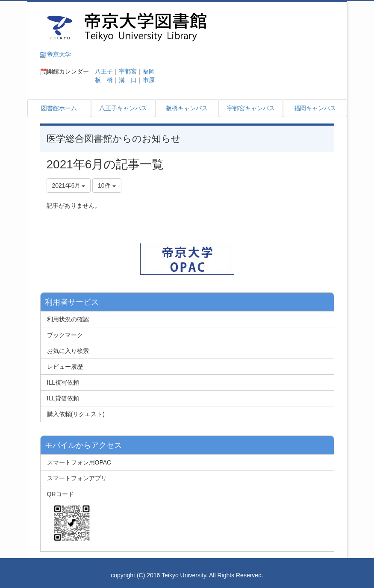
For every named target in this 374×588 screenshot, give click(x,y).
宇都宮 (128, 71)
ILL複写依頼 (63, 382)
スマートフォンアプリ (77, 478)
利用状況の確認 (68, 319)
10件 (107, 185)
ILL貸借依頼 (63, 398)
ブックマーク (65, 335)
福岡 (149, 71)
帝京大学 (59, 54)
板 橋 (101, 80)
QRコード (70, 517)
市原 (149, 80)
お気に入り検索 (68, 351)
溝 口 (128, 80)
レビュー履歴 (65, 367)
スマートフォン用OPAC (79, 462)
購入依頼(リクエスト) (76, 414)
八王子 (101, 71)
